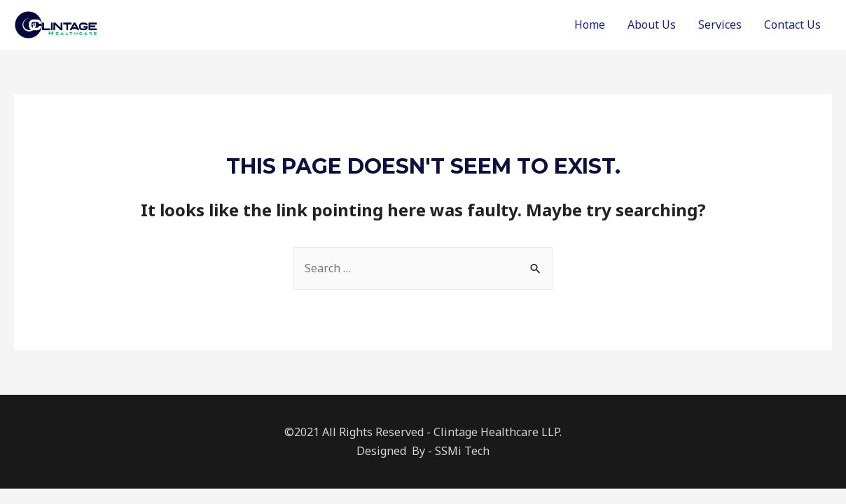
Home (590, 24)
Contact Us (792, 24)
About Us (652, 24)
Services (720, 24)
